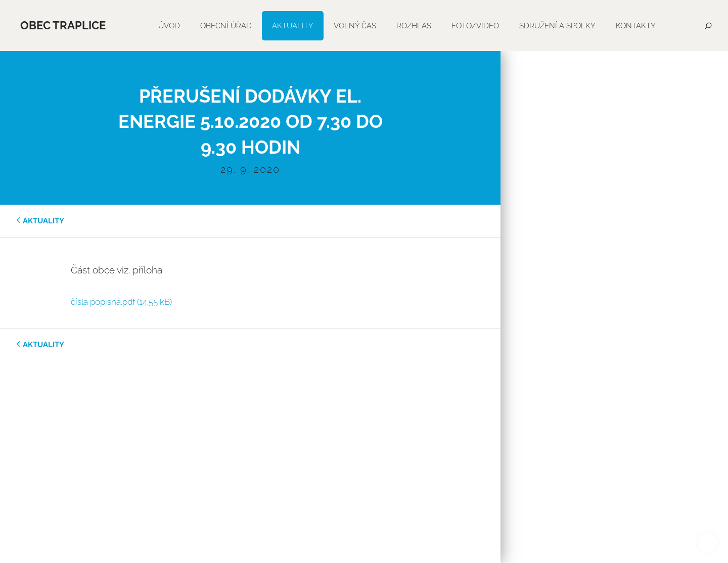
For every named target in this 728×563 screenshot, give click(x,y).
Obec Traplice (63, 25)
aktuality (43, 221)
